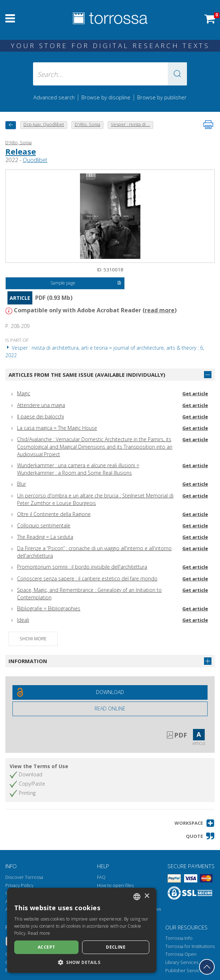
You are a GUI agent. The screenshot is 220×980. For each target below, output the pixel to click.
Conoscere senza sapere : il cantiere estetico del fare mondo (87, 578)
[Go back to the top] (207, 967)
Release (21, 151)
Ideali (23, 620)
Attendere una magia (41, 405)
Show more (33, 639)
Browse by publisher (162, 97)
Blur (22, 484)
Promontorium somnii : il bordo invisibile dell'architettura (82, 567)
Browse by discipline (106, 97)
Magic (24, 393)
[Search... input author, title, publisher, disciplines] (110, 74)
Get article (195, 393)
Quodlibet (35, 160)
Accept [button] (46, 947)
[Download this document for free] (110, 692)
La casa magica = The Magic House (57, 428)
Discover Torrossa (24, 877)
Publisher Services (185, 971)
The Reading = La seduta (45, 537)
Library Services (182, 962)
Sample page (86, 283)
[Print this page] (208, 125)
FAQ (101, 877)
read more (160, 310)
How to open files (115, 885)
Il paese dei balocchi (41, 416)
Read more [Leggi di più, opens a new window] (39, 933)
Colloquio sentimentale (44, 525)
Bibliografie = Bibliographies (49, 608)
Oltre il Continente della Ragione (54, 514)
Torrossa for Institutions (190, 946)
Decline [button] (116, 947)
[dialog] (82, 930)
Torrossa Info (179, 938)
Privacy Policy (19, 885)
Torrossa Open (181, 954)
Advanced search (54, 97)
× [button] (147, 896)
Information (28, 661)
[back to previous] (11, 125)
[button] (177, 74)
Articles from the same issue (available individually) (87, 375)
